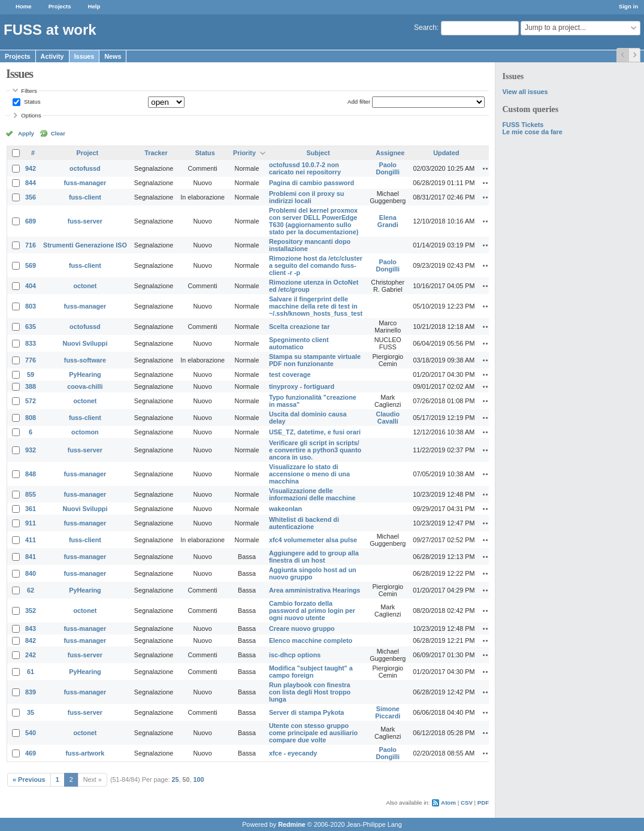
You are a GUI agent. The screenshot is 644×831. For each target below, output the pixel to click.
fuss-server (85, 221)
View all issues (525, 92)
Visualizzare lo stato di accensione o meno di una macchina (309, 474)
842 (31, 640)
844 (31, 183)
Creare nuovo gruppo (302, 628)
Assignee (390, 153)
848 (31, 474)
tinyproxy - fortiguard (302, 386)
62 (31, 590)
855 (31, 494)
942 (31, 168)
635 (31, 327)
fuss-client (85, 197)
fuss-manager (85, 183)
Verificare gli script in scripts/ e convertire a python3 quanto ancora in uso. (315, 450)
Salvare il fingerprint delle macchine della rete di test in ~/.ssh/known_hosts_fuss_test (316, 306)
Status (31, 102)
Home (24, 6)
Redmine (292, 824)
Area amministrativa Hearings (315, 590)
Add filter (359, 102)
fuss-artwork (85, 753)
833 (31, 343)
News (113, 56)
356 (31, 197)
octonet (85, 286)
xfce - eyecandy (293, 753)
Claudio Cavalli (388, 418)
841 (31, 557)
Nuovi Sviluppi (85, 343)
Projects (60, 6)
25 (176, 779)
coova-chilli (85, 386)
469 (31, 753)
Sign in (628, 6)
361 (31, 509)
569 (31, 265)
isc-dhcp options (295, 655)
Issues (84, 56)
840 (31, 573)
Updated (446, 153)
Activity (52, 56)
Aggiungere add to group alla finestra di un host (314, 557)
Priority (244, 153)
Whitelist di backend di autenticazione (304, 523)
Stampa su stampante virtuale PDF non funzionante (315, 360)
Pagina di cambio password (312, 183)
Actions (487, 168)
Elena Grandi (388, 221)
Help (94, 6)
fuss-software (85, 360)
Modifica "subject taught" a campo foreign (311, 672)
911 (31, 523)
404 (31, 286)
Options (31, 115)
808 (31, 418)
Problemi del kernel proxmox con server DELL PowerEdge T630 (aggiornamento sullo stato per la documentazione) (314, 221)
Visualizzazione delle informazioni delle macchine (312, 494)
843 (31, 628)
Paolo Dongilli (388, 168)
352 (31, 611)
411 (31, 540)
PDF (483, 803)
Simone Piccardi (388, 712)
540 (31, 733)
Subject (318, 153)
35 (31, 712)
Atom (448, 803)
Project (88, 153)
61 (31, 672)
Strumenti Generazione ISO (85, 245)
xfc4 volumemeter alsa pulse (313, 540)
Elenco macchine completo (311, 640)
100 (199, 779)
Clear (58, 133)
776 (31, 360)
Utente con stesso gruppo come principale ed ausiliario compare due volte (313, 733)
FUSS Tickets (523, 125)
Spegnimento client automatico (299, 343)
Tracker (156, 153)
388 (31, 386)
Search (425, 28)
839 (31, 692)
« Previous (29, 779)
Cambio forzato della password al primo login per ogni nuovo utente (312, 611)
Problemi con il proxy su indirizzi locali (306, 197)
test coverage (290, 374)
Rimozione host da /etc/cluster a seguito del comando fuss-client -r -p (316, 265)
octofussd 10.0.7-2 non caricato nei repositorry (305, 168)
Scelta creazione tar (299, 327)
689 (31, 221)
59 (31, 374)
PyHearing (85, 374)
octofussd (85, 168)
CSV (467, 803)
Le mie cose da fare (533, 132)
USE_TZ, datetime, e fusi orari (315, 432)
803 (31, 306)
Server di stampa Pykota (306, 712)
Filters (29, 91)
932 (31, 450)
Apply (26, 133)
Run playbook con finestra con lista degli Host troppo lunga (310, 692)
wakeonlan (285, 509)
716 (31, 245)
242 (31, 655)
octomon (85, 432)
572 (31, 401)
